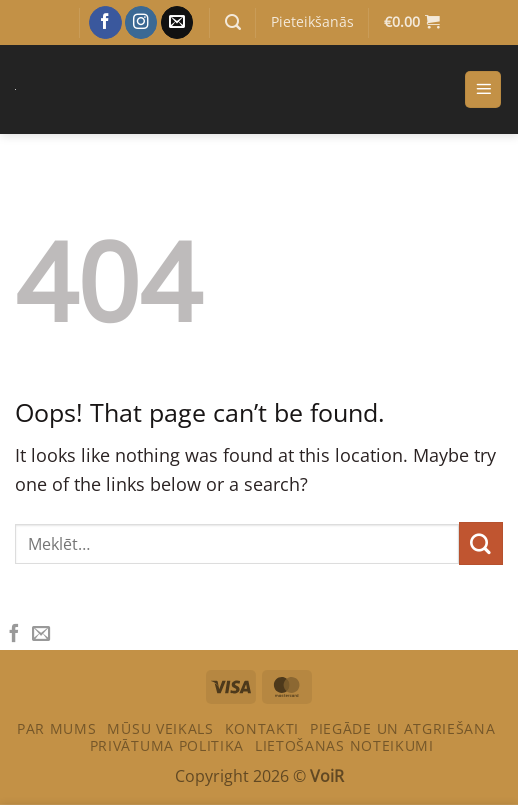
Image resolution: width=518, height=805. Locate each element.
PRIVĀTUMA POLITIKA (167, 745)
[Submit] (481, 544)
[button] (233, 22)
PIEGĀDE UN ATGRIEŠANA (402, 728)
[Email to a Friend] (41, 634)
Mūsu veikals (160, 728)
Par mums (56, 728)
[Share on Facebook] (14, 634)
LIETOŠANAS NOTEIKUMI (344, 745)
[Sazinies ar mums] (177, 22)
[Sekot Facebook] (105, 22)
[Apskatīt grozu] (411, 22)
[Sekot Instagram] (141, 22)
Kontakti (262, 728)
